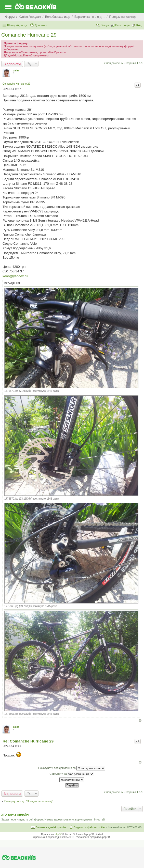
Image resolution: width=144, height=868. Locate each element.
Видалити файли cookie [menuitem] (89, 827)
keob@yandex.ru (15, 276)
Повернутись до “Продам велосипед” (28, 801)
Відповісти (12, 64)
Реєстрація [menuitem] (122, 25)
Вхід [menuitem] (139, 25)
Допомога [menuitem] (41, 25)
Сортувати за (72, 774)
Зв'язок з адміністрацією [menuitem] (51, 827)
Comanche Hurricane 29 (29, 35)
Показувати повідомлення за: (72, 768)
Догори (140, 720)
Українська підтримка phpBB (93, 837)
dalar (16, 71)
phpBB (59, 834)
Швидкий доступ (18, 25)
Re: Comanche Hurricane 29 (28, 741)
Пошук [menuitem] (105, 25)
